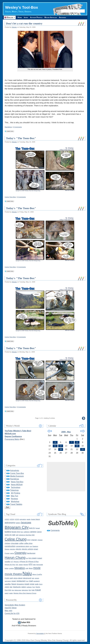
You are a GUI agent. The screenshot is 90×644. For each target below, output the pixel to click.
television (25, 590)
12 (61, 446)
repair (14, 581)
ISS (17, 565)
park (11, 578)
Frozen (7, 553)
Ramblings (8, 127)
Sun (34, 587)
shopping (20, 584)
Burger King (16, 532)
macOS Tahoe (11, 608)
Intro (26, 17)
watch (7, 593)
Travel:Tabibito (16, 504)
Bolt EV (32, 528)
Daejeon (35, 546)
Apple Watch (35, 519)
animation (23, 519)
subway (29, 587)
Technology (16, 487)
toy (30, 590)
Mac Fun (14, 496)
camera (33, 532)
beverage (26, 522)
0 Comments (17, 127)
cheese (40, 540)
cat (17, 535)
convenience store (22, 546)
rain (33, 578)
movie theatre (13, 574)
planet (20, 578)
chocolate (15, 543)
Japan (21, 565)
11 (55, 446)
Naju (27, 573)
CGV (29, 540)
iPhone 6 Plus (33, 562)
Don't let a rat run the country (24, 23)
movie (37, 568)
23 (83, 449)
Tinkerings (14, 490)
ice (27, 558)
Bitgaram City (17, 527)
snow (32, 584)
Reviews (14, 499)
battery (18, 523)
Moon (31, 568)
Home (20, 17)
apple (28, 519)
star (11, 587)
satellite (8, 584)
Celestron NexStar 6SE (27, 535)
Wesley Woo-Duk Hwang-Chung (25, 593)
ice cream (33, 558)
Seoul (14, 584)
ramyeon (8, 581)
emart (36, 549)
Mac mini (8, 611)
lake (34, 565)
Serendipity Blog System (15, 605)
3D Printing (15, 493)
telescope (18, 590)
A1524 (12, 519)
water (11, 593)
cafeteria (26, 532)
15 (77, 446)
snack (27, 584)
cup (31, 546)
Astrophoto (15, 470)
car (14, 535)
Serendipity (40, 633)
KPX (31, 564)
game (12, 553)
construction (10, 546)
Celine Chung (16, 539)
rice (27, 581)
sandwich (36, 581)
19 (61, 449)
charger (34, 540)
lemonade (40, 565)
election (13, 549)
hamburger (31, 553)
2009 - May (66, 432)
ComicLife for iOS (12, 613)
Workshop (15, 501)
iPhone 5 (17, 562)
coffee (21, 543)
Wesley (14, 27)
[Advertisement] (66, 477)
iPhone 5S (24, 562)
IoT (12, 562)
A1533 (17, 519)
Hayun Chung (15, 558)
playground (27, 578)
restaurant (21, 581)
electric (19, 549)
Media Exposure (17, 476)
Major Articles (51, 17)
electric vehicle (27, 549)
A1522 (7, 519)
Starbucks (17, 587)
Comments (55, 530)
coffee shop (28, 543)
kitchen (26, 565)
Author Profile (36, 17)
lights (6, 568)
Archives (62, 17)
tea (13, 590)
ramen (37, 578)
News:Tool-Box (17, 482)
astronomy (10, 523)
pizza (15, 578)
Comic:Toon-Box (10, 197)
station (24, 587)
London (11, 568)
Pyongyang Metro (12, 439)
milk (27, 568)
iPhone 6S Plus (10, 565)
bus (22, 532)
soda (37, 584)
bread (38, 528)
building (8, 532)
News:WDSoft (17, 485)
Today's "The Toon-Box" (21, 138)
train (33, 590)
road (31, 581)
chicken (8, 543)
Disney (7, 549)
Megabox (20, 568)
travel (38, 590)
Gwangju (20, 553)
